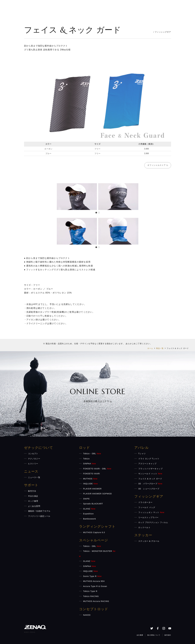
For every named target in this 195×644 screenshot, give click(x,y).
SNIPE (86, 499)
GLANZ (89, 509)
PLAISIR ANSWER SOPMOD (97, 494)
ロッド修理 (33, 501)
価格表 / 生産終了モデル (39, 511)
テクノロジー (34, 459)
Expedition (88, 514)
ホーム (150, 348)
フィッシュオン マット (151, 512)
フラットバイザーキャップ (150, 469)
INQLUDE (90, 484)
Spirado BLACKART (93, 504)
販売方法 (32, 491)
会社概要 (140, 635)
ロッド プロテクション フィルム (153, 522)
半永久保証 (33, 496)
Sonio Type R (92, 576)
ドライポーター (145, 502)
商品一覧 (160, 348)
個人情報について (154, 635)
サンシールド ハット (150, 474)
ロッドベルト (144, 527)
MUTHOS (90, 479)
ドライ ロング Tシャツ (149, 459)
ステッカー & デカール (149, 541)
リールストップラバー (148, 517)
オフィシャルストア (158, 166)
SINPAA (90, 464)
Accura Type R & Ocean (95, 586)
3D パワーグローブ (150, 484)
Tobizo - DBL (92, 454)
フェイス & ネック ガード (150, 479)
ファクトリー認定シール (39, 516)
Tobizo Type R (90, 591)
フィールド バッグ (147, 507)
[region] (98, 115)
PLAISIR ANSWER (92, 489)
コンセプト (33, 454)
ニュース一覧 (34, 477)
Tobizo (86, 459)
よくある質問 (34, 506)
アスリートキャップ (147, 464)
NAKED (87, 615)
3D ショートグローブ (149, 489)
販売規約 (168, 635)
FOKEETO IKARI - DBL (97, 469)
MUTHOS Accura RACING (96, 601)
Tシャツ (142, 454)
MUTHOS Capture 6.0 (94, 532)
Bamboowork (90, 519)
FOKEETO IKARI (92, 474)
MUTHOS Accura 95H (94, 581)
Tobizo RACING (91, 596)
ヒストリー (33, 464)
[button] (96, 213)
